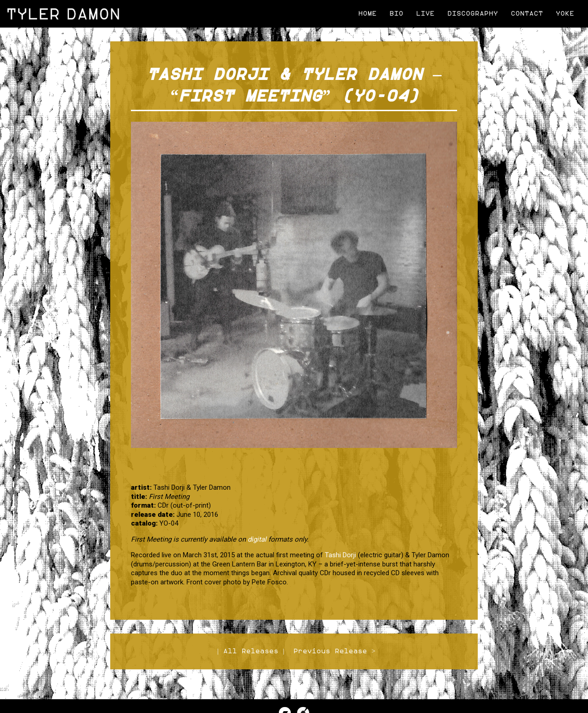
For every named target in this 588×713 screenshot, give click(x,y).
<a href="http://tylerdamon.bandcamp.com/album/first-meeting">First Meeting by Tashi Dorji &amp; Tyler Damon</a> (294, 464)
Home (367, 14)
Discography (473, 14)
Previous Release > (334, 651)
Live (425, 14)
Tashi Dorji (340, 555)
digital (257, 539)
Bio (396, 14)
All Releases (251, 651)
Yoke (565, 14)
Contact (527, 14)
